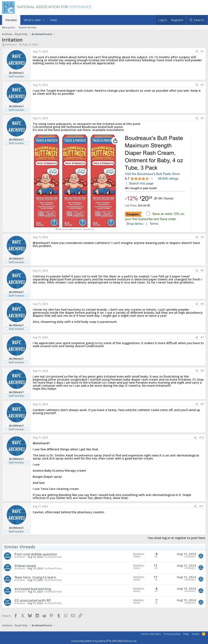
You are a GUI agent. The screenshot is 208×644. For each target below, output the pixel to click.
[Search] (197, 20)
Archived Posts (53, 557)
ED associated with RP (33, 600)
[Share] (197, 51)
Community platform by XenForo (104, 641)
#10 (201, 437)
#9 (202, 404)
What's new (32, 20)
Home (196, 634)
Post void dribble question (36, 554)
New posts (9, 27)
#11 (201, 506)
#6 (202, 304)
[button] (44, 20)
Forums (11, 20)
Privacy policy (172, 634)
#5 (202, 270)
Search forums (28, 27)
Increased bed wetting (33, 589)
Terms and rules (151, 634)
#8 (202, 371)
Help (54, 20)
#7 (202, 337)
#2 (202, 85)
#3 (202, 118)
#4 (202, 237)
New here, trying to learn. (36, 577)
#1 (202, 51)
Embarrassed (25, 566)
